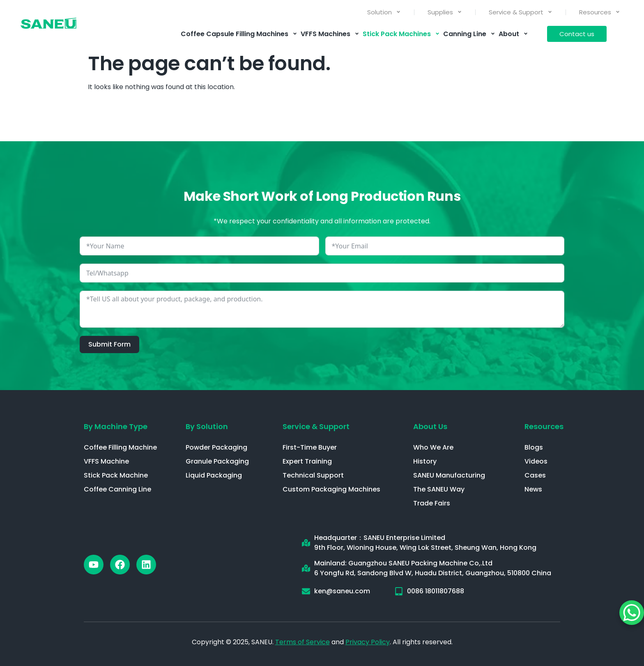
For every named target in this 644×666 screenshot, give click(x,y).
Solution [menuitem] (384, 12)
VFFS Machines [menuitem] (330, 34)
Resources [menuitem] (600, 12)
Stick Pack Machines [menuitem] (401, 34)
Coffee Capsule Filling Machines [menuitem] (239, 34)
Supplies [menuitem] (445, 12)
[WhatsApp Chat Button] (632, 613)
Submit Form (109, 344)
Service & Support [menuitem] (521, 12)
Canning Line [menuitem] (469, 34)
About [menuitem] (513, 34)
